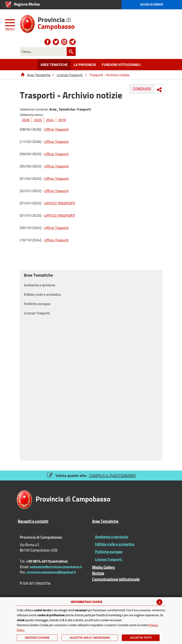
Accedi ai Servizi (152, 4)
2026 (26, 120)
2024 (50, 120)
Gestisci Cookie (37, 638)
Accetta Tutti (141, 638)
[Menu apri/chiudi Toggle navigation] (10, 24)
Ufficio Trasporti (56, 129)
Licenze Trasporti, (70, 75)
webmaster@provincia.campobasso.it (56, 567)
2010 (62, 120)
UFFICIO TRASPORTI (60, 203)
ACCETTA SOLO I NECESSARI (90, 638)
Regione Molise (27, 4)
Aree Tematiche (39, 75)
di (56, 22)
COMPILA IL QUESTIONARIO (112, 475)
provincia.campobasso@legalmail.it (51, 572)
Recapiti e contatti (33, 521)
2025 (38, 120)
